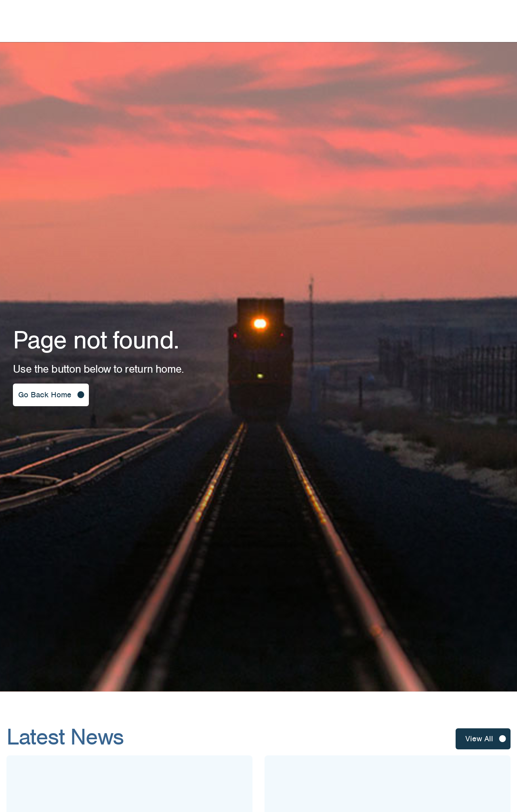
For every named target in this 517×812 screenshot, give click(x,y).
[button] (51, 395)
